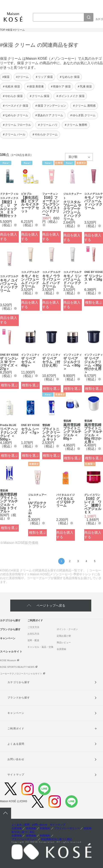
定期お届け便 (64, 636)
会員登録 (61, 649)
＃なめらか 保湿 (69, 77)
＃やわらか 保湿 (12, 96)
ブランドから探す (10, 629)
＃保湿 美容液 (35, 86)
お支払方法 (33, 634)
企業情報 (17, 828)
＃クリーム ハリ (48, 125)
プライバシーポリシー (67, 828)
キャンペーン (8, 638)
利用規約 (45, 828)
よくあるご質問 (20, 825)
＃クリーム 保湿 (39, 96)
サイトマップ (16, 775)
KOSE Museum (8, 660)
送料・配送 (33, 640)
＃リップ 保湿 (44, 77)
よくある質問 (16, 744)
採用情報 (31, 828)
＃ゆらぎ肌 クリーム (83, 115)
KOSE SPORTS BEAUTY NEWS (17, 667)
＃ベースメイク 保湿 (15, 106)
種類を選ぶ (94, 302)
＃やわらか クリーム (45, 134)
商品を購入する (9, 237)
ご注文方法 (33, 627)
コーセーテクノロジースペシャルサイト (21, 674)
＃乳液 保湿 (85, 86)
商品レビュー (64, 642)
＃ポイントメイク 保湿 (70, 96)
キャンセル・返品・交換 (40, 647)
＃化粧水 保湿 (11, 86)
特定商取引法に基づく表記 (57, 839)
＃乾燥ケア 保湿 (60, 86)
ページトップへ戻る (51, 605)
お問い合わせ (16, 759)
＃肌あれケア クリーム (49, 115)
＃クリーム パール (14, 134)
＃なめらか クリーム (15, 115)
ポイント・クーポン (67, 629)
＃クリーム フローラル (17, 125)
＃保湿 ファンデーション (50, 106)
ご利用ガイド (35, 620)
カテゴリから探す (10, 620)
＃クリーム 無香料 (76, 125)
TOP (3, 30)
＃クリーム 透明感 (84, 106)
